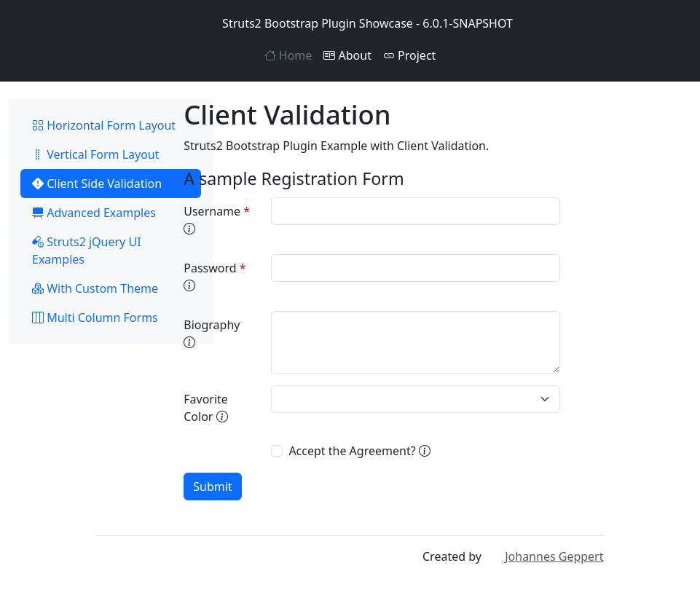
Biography (212, 334)
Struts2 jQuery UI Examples (87, 251)
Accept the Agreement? (359, 451)
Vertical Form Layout (96, 154)
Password (215, 277)
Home (288, 55)
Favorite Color (206, 408)
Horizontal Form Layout (104, 125)
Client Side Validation (97, 184)
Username (217, 220)
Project (409, 55)
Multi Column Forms (95, 318)
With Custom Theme (95, 288)
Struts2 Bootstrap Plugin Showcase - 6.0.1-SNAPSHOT (350, 23)
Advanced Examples (94, 213)
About (347, 55)
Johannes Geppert (544, 556)
